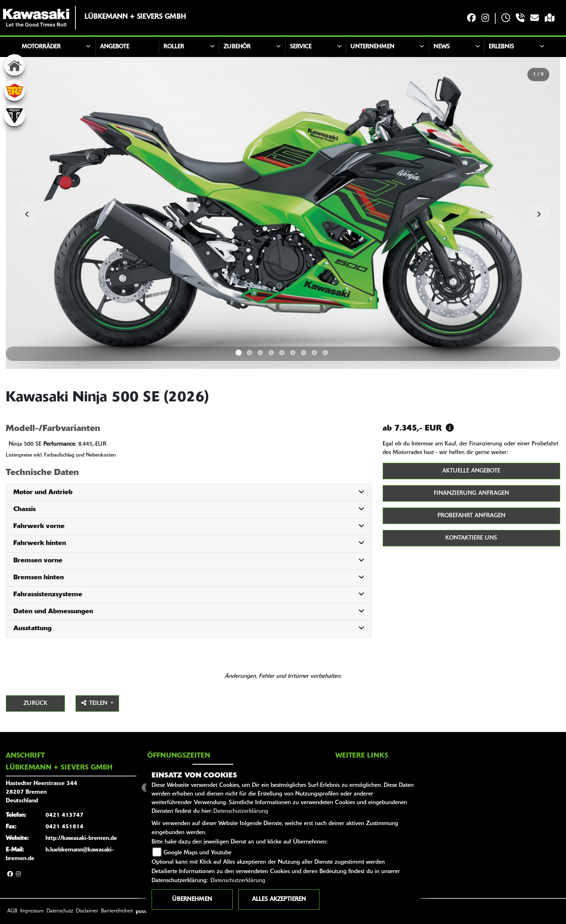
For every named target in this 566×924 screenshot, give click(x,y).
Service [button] (301, 47)
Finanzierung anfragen (471, 493)
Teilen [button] (95, 703)
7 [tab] (304, 353)
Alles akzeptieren (279, 899)
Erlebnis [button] (501, 47)
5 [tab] (282, 353)
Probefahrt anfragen (471, 516)
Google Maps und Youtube (197, 853)
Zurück (35, 703)
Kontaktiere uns (471, 538)
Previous (27, 214)
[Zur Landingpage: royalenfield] (14, 90)
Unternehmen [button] (372, 47)
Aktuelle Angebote (471, 471)
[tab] (189, 493)
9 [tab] (325, 353)
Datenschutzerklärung (241, 811)
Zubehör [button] (237, 47)
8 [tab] (314, 353)
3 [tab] (260, 353)
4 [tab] (271, 353)
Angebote (115, 47)
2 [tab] (249, 353)
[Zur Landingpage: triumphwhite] (14, 115)
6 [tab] (293, 353)
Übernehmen (192, 899)
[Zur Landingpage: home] (14, 65)
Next (539, 214)
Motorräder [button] (41, 47)
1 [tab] (239, 353)
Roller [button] (174, 47)
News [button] (442, 47)
